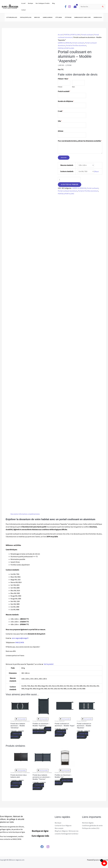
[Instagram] (69, 7)
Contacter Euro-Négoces (63, 826)
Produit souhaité (64, 91)
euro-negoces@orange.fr (20, 638)
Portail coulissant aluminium (68, 191)
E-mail (60, 111)
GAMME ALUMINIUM (48, 17)
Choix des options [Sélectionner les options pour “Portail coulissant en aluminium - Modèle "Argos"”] (60, 733)
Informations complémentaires (29, 514)
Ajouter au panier (70, 185)
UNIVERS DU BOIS (98, 17)
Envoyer (64, 158)
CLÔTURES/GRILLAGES (12, 17)
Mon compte (59, 828)
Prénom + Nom (63, 79)
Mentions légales (88, 823)
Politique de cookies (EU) (91, 828)
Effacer (96, 171)
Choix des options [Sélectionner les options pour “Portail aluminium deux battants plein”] (16, 784)
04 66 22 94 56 (20, 643)
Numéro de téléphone (66, 101)
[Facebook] (66, 7)
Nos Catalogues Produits (43, 3)
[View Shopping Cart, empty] (75, 7)
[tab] (14, 514)
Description (14, 514)
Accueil (23, 3)
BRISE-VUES (37, 17)
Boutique (31, 3)
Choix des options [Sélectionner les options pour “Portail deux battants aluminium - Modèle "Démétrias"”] (16, 735)
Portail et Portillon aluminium (76, 45)
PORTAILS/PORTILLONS (26, 17)
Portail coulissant (87, 35)
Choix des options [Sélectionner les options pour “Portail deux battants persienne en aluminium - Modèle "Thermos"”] (38, 786)
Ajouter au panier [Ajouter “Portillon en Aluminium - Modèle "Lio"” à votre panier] (64, 782)
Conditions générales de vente (92, 826)
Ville (60, 121)
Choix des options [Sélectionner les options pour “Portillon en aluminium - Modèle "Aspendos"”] (42, 730)
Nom (73, 87)
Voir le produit (49, 664)
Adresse (61, 131)
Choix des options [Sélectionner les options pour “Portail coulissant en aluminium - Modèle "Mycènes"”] (83, 735)
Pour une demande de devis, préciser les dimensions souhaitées (80, 141)
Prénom (60, 87)
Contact (24, 10)
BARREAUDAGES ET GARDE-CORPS (82, 17)
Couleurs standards (67, 171)
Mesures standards (67, 165)
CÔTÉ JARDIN (59, 17)
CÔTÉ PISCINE (68, 17)
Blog (53, 3)
